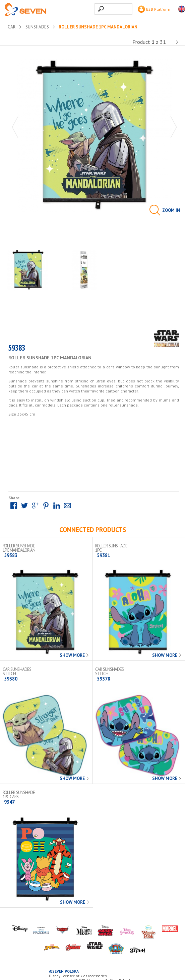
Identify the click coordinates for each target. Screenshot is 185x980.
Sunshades (37, 27)
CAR (12, 27)
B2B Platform (154, 9)
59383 (17, 349)
